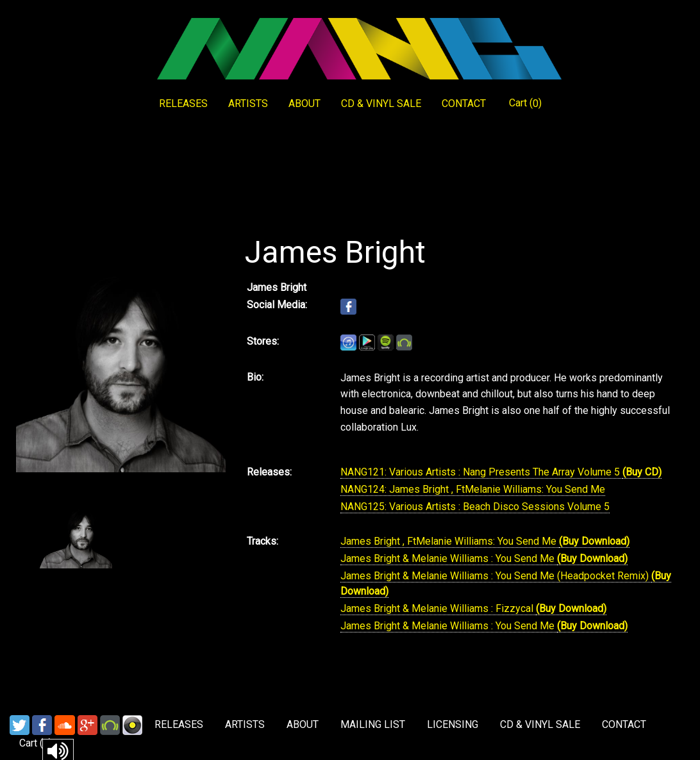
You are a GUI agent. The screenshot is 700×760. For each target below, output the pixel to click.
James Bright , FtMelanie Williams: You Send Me (450, 541)
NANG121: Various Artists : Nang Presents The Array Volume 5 (481, 472)
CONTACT (464, 103)
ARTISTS (248, 103)
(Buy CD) (642, 472)
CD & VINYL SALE (381, 103)
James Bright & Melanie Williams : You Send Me (449, 558)
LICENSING (453, 724)
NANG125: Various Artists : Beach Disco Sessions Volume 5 (475, 507)
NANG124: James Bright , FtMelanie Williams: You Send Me (473, 489)
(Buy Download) (594, 541)
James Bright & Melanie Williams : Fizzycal (438, 608)
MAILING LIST (373, 724)
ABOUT (304, 103)
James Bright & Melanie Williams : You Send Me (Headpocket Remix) (496, 576)
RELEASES (183, 103)
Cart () (525, 103)
